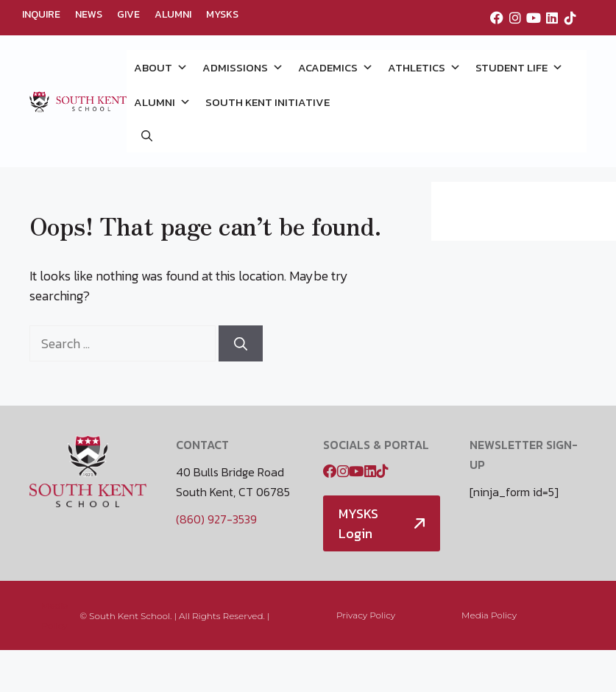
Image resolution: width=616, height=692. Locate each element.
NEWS (89, 14)
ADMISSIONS (243, 67)
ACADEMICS (336, 67)
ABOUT (161, 67)
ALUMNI (173, 14)
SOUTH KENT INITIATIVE (268, 102)
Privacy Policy (366, 615)
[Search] (241, 343)
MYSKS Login (358, 523)
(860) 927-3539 (216, 519)
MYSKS (222, 14)
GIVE (128, 14)
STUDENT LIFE (519, 67)
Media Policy (489, 615)
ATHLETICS (424, 67)
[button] (147, 136)
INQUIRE (41, 14)
